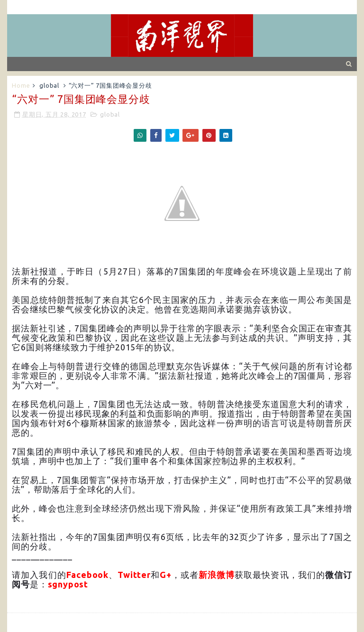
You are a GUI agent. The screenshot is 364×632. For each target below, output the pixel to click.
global (49, 85)
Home (21, 85)
